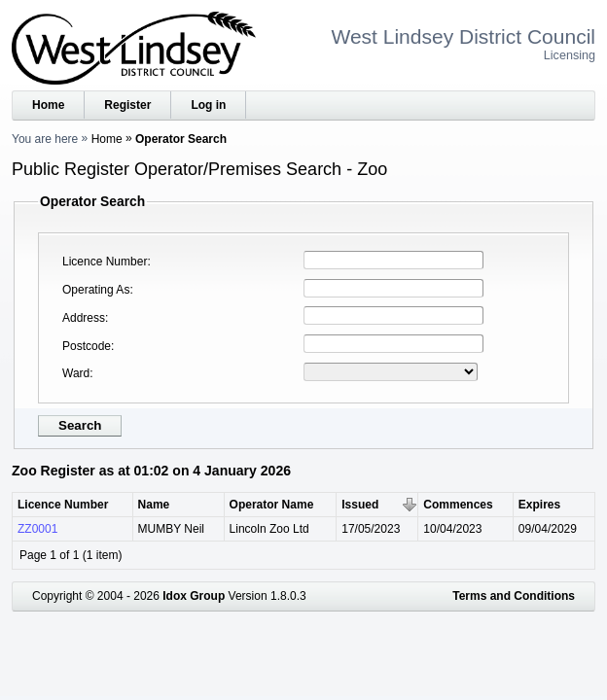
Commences (458, 505)
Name (154, 505)
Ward (76, 373)
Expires (539, 505)
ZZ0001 (37, 529)
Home (48, 105)
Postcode (87, 346)
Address (84, 318)
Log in (208, 105)
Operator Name (272, 505)
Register (127, 105)
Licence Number (105, 262)
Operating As (96, 290)
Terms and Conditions (514, 596)
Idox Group (194, 596)
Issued (360, 505)
